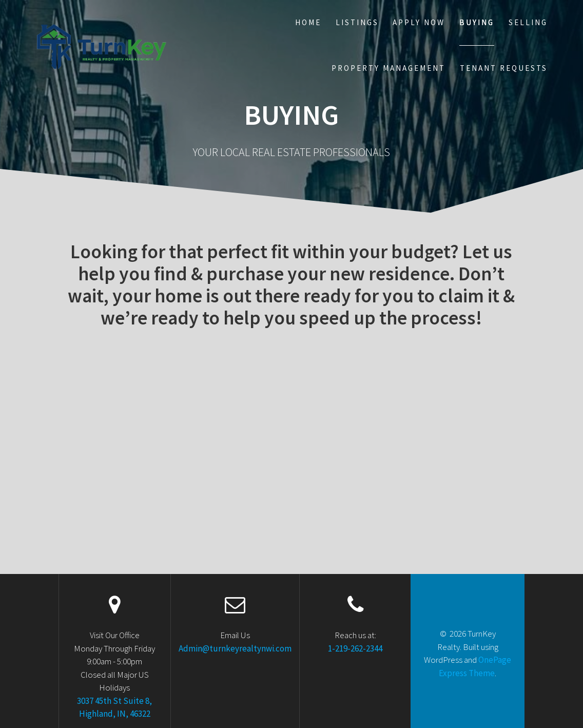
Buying (477, 22)
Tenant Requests (504, 68)
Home (308, 22)
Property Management (388, 68)
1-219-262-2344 (355, 648)
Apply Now (419, 22)
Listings (357, 22)
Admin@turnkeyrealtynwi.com (235, 648)
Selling (528, 22)
